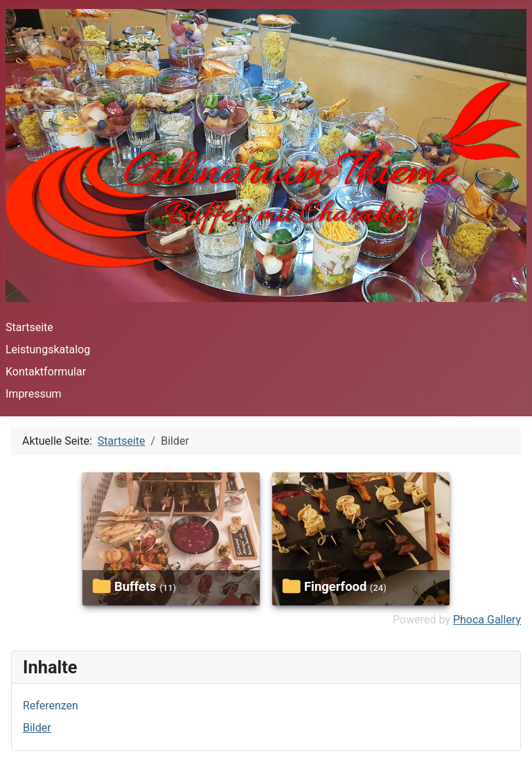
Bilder (37, 728)
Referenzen (51, 706)
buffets (135, 586)
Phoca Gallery (487, 620)
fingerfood (335, 586)
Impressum (34, 394)
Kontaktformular (46, 372)
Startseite (29, 327)
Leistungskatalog (48, 349)
